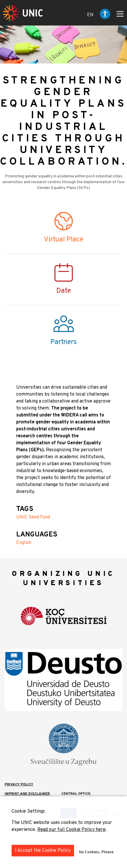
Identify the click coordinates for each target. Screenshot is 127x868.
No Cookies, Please (96, 852)
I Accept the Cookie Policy (43, 851)
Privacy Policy (19, 785)
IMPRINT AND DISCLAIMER (27, 794)
